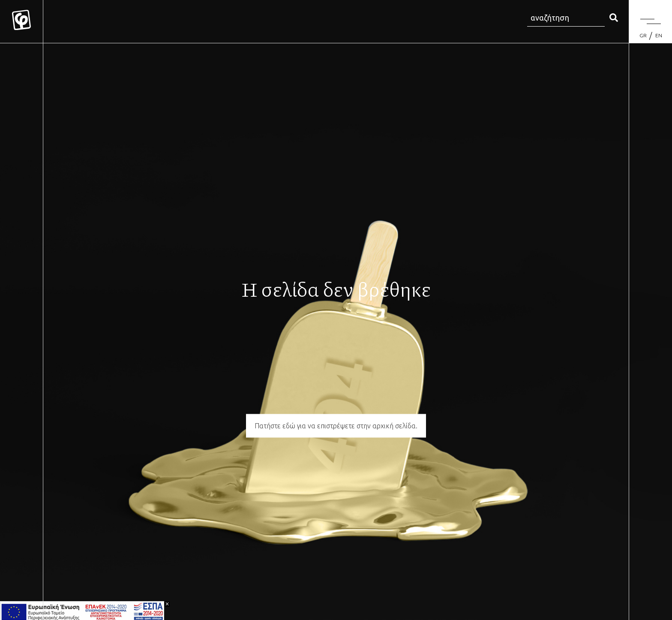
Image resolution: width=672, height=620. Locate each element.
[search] (614, 18)
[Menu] (651, 21)
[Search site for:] (566, 18)
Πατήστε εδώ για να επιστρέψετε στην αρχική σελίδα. (336, 426)
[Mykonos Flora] (21, 21)
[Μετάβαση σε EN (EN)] (659, 36)
